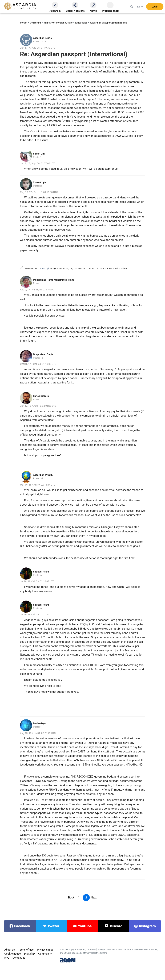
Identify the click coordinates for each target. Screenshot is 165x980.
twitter (53, 926)
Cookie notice (13, 954)
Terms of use (26, 950)
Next (94, 898)
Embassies (81, 23)
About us (10, 950)
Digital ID (29, 954)
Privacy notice (45, 950)
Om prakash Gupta (43, 354)
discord (116, 926)
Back (71, 898)
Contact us (19, 958)
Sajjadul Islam (41, 572)
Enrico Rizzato (41, 396)
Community (45, 954)
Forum (24, 23)
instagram (147, 926)
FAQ (7, 958)
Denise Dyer (40, 723)
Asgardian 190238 (43, 475)
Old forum (35, 23)
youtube (85, 926)
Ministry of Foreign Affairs (58, 23)
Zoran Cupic (40, 182)
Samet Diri (39, 154)
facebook (22, 926)
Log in (155, 7)
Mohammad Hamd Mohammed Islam (53, 280)
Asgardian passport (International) (109, 23)
